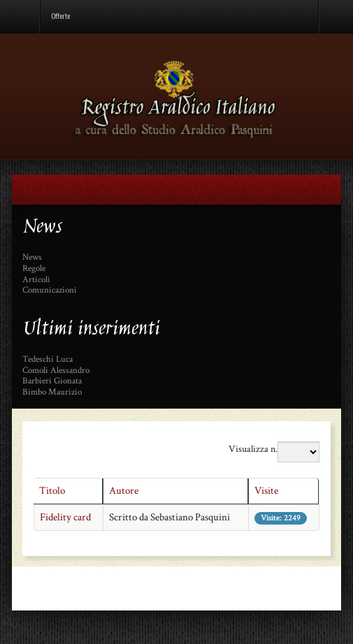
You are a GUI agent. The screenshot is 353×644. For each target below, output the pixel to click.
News (32, 258)
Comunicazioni (50, 291)
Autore (124, 491)
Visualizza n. (253, 449)
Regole (34, 269)
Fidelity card (65, 517)
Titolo (52, 491)
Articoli (36, 280)
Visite (266, 491)
